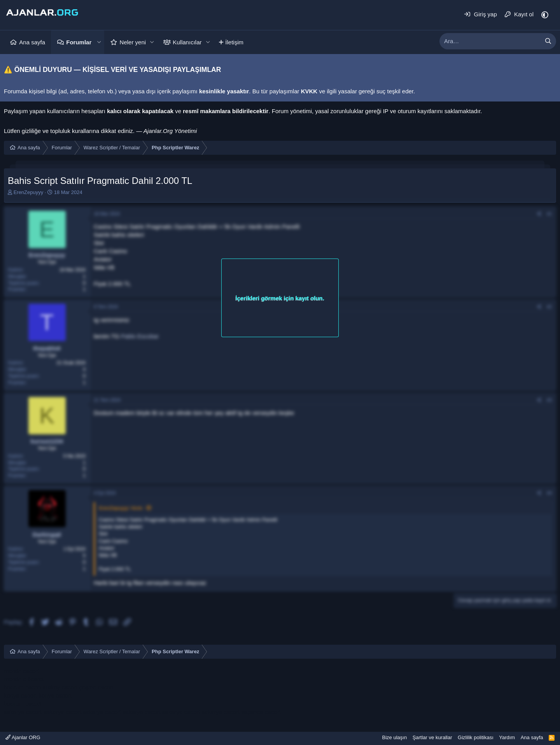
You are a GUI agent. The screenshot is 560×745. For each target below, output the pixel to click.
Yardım (507, 737)
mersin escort (21, 671)
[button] (99, 42)
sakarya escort (23, 712)
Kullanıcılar (187, 42)
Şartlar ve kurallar (432, 737)
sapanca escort (261, 712)
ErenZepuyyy (29, 192)
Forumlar (79, 42)
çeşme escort (96, 687)
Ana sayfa (32, 42)
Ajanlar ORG (23, 737)
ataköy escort (60, 687)
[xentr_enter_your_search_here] (490, 41)
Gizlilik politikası (476, 737)
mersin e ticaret (24, 679)
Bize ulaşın (395, 737)
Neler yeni (133, 42)
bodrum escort (23, 687)
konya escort (20, 695)
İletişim (234, 42)
